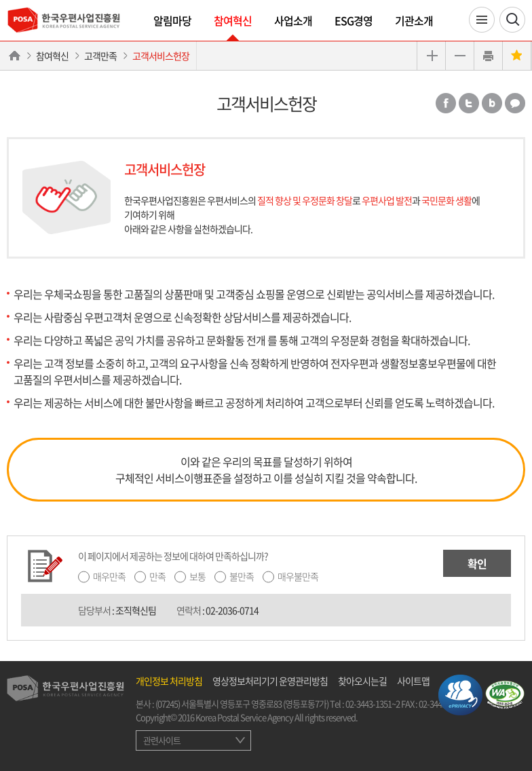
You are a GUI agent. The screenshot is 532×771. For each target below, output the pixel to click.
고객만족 (100, 56)
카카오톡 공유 (515, 103)
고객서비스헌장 (161, 56)
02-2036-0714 (232, 610)
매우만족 (109, 576)
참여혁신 (233, 20)
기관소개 (414, 20)
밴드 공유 (492, 103)
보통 (197, 576)
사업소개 (293, 20)
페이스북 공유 (446, 103)
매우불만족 (298, 576)
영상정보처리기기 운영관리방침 (270, 681)
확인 (477, 563)
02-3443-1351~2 (373, 703)
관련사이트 (162, 740)
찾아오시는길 (362, 681)
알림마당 (172, 20)
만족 (157, 576)
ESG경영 (354, 20)
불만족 (242, 576)
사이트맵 (413, 681)
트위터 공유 (469, 103)
